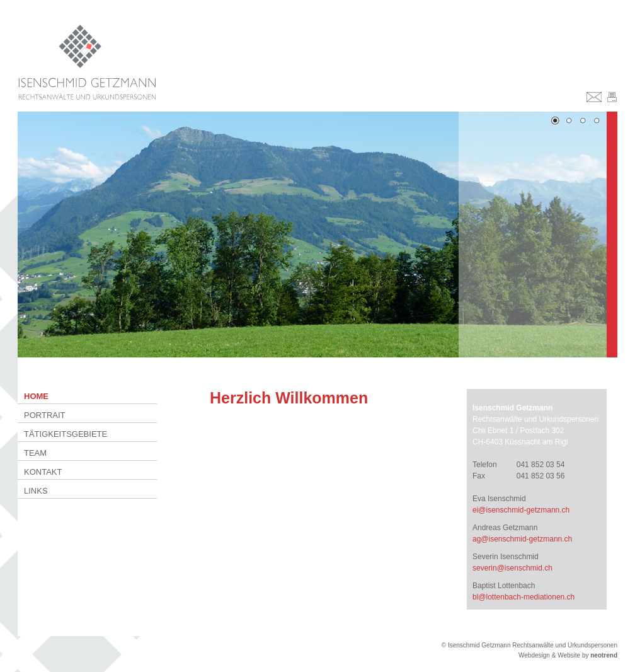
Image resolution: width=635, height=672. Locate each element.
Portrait (45, 415)
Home (36, 396)
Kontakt (43, 472)
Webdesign (534, 655)
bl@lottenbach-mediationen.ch (523, 597)
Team (35, 453)
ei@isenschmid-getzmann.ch (521, 510)
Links (36, 491)
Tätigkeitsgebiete (66, 434)
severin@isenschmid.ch (512, 568)
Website (569, 655)
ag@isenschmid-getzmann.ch (522, 539)
